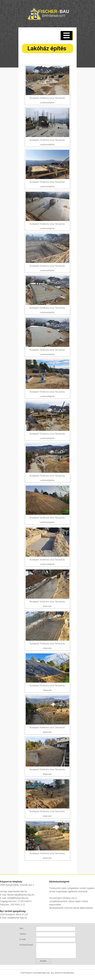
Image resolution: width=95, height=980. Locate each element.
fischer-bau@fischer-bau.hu (21, 895)
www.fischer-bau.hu (18, 892)
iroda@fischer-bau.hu (18, 898)
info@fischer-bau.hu (17, 918)
